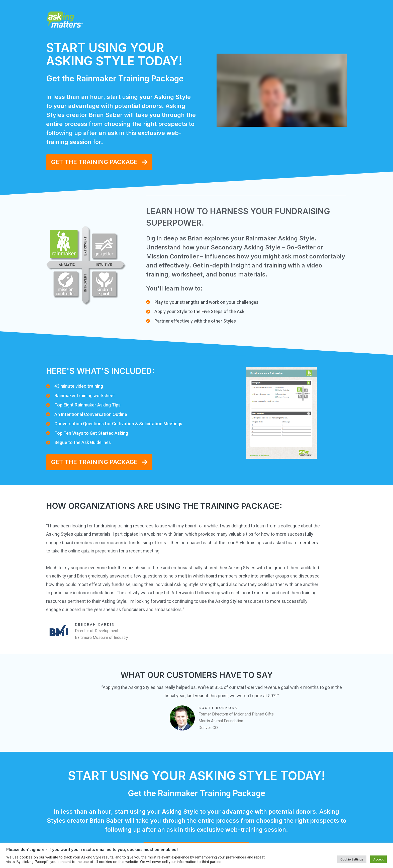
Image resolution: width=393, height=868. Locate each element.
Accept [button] (378, 859)
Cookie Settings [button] (352, 859)
